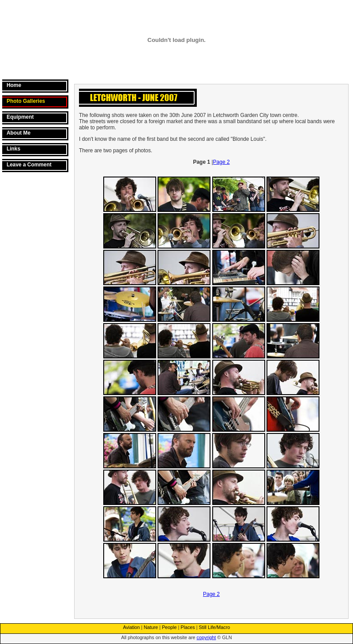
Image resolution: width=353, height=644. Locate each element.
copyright (207, 637)
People (169, 627)
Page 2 (222, 162)
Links (13, 149)
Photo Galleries (26, 101)
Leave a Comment (29, 165)
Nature (151, 627)
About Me (19, 133)
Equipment (20, 117)
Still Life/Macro (215, 627)
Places (188, 627)
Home (14, 85)
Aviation (131, 627)
